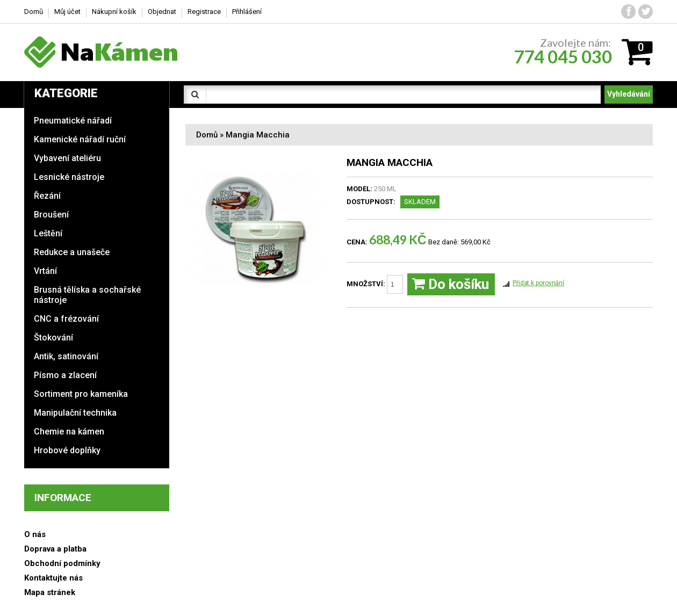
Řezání (47, 196)
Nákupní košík (114, 12)
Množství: (375, 284)
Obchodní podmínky (62, 563)
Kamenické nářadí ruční (80, 139)
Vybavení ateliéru (67, 158)
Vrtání (45, 271)
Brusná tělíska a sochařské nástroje (87, 295)
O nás (35, 534)
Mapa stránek (50, 592)
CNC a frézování (66, 319)
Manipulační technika (75, 413)
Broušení (51, 215)
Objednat (162, 12)
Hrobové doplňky (67, 450)
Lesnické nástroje (69, 177)
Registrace (204, 12)
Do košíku (451, 284)
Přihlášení (247, 12)
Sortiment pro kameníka (81, 394)
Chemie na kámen (69, 432)
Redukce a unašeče (72, 252)
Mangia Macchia (258, 135)
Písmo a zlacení (65, 375)
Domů (207, 135)
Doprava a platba (55, 549)
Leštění (48, 233)
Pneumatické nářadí (73, 121)
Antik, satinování (66, 356)
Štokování (53, 338)
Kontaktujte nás (53, 578)
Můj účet (67, 12)
